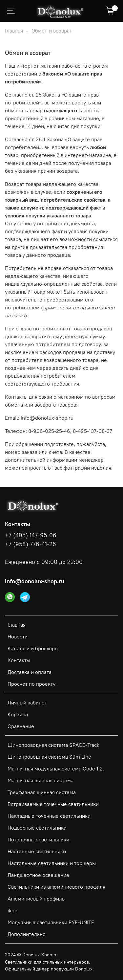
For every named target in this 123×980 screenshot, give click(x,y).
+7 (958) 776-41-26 (31, 544)
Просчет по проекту (31, 684)
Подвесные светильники (37, 828)
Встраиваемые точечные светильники (53, 804)
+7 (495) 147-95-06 (31, 535)
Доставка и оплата (30, 672)
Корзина (18, 714)
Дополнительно (27, 934)
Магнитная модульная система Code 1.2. (56, 768)
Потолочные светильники (38, 839)
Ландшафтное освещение (38, 875)
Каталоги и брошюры (33, 648)
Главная (14, 31)
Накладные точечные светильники (49, 816)
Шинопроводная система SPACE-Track (53, 745)
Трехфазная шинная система (42, 792)
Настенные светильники (37, 851)
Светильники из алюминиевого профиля (56, 887)
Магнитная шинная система (41, 780)
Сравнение (21, 726)
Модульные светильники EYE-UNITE (51, 922)
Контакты (19, 660)
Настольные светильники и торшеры (52, 863)
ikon (12, 910)
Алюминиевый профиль (36, 899)
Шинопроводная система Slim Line (49, 757)
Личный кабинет (27, 702)
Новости (18, 636)
